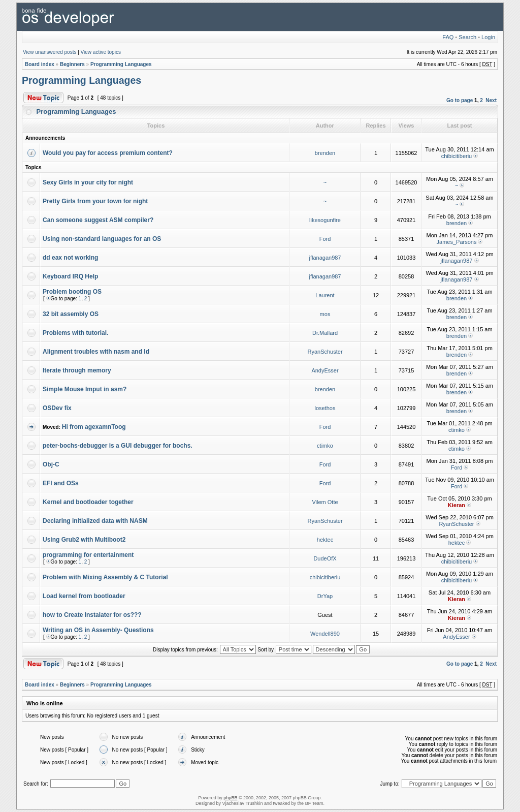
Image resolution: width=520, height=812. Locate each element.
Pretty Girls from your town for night (95, 201)
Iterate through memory (77, 370)
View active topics (101, 52)
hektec (325, 540)
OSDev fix (57, 408)
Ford (325, 239)
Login (488, 37)
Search (467, 37)
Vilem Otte (325, 502)
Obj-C (51, 464)
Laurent (325, 295)
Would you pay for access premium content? (108, 153)
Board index (40, 64)
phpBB (230, 798)
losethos (325, 408)
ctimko (457, 430)
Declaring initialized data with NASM (95, 521)
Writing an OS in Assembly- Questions (98, 630)
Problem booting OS (72, 292)
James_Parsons (457, 242)
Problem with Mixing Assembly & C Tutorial (105, 577)
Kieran (457, 505)
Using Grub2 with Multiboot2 (84, 540)
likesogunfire (325, 220)
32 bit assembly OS (71, 314)
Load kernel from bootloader (84, 596)
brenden (325, 153)
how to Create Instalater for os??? (92, 615)
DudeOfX (325, 558)
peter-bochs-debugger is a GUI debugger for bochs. (118, 446)
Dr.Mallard (325, 333)
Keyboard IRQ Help (70, 276)
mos (325, 314)
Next (491, 100)
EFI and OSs (61, 483)
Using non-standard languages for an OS (102, 239)
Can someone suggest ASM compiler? (98, 220)
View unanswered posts (50, 52)
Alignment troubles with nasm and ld (96, 352)
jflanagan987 (325, 258)
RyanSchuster (325, 352)
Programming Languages (121, 64)
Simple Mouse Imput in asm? (85, 389)
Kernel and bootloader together (88, 502)
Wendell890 (325, 634)
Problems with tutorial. (75, 333)
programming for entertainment (88, 555)
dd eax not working (70, 258)
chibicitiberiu (457, 156)
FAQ (448, 37)
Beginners (72, 64)
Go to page (460, 100)
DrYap (325, 596)
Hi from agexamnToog (94, 427)
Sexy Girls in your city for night (88, 182)
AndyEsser (325, 370)
